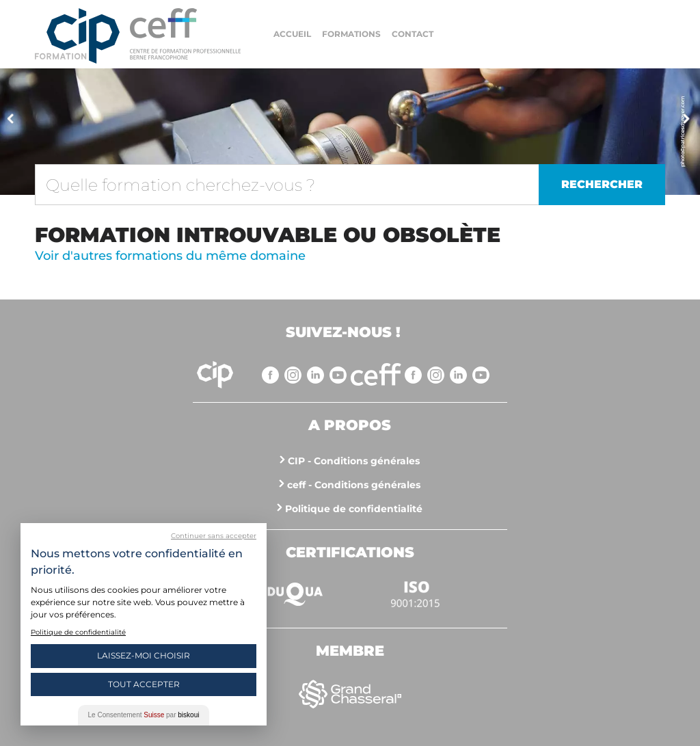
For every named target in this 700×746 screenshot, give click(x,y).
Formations (351, 34)
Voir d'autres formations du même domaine (170, 256)
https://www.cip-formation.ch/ (185, 34)
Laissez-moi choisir (144, 655)
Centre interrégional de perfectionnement (77, 36)
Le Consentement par (144, 715)
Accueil (292, 34)
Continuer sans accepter (214, 536)
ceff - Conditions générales (354, 485)
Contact (413, 34)
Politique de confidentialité (354, 509)
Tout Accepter (144, 684)
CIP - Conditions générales (354, 461)
